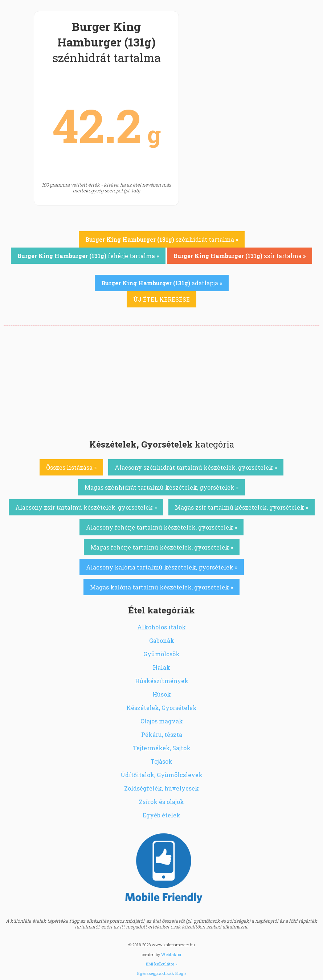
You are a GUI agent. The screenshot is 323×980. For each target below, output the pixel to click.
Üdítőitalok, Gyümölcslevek (161, 775)
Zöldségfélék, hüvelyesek (161, 788)
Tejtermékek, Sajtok (162, 748)
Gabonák (162, 640)
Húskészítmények (162, 681)
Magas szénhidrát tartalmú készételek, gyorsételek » (161, 487)
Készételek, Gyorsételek (161, 708)
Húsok (162, 694)
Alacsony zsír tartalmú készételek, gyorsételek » (86, 507)
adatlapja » (162, 283)
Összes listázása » (71, 467)
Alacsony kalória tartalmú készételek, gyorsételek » (162, 567)
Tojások (161, 761)
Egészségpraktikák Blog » (162, 973)
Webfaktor (171, 954)
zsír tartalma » (240, 256)
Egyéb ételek (161, 815)
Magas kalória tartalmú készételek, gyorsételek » (161, 587)
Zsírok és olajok (161, 802)
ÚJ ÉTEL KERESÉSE (161, 299)
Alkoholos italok (161, 627)
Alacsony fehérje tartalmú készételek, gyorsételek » (161, 527)
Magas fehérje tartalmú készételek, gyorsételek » (162, 547)
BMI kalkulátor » (161, 964)
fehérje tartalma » (88, 256)
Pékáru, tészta (162, 734)
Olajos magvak (162, 721)
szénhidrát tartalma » (162, 239)
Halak (161, 667)
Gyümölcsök (161, 654)
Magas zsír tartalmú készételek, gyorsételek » (242, 507)
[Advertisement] (161, 380)
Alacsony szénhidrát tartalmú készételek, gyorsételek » (196, 467)
